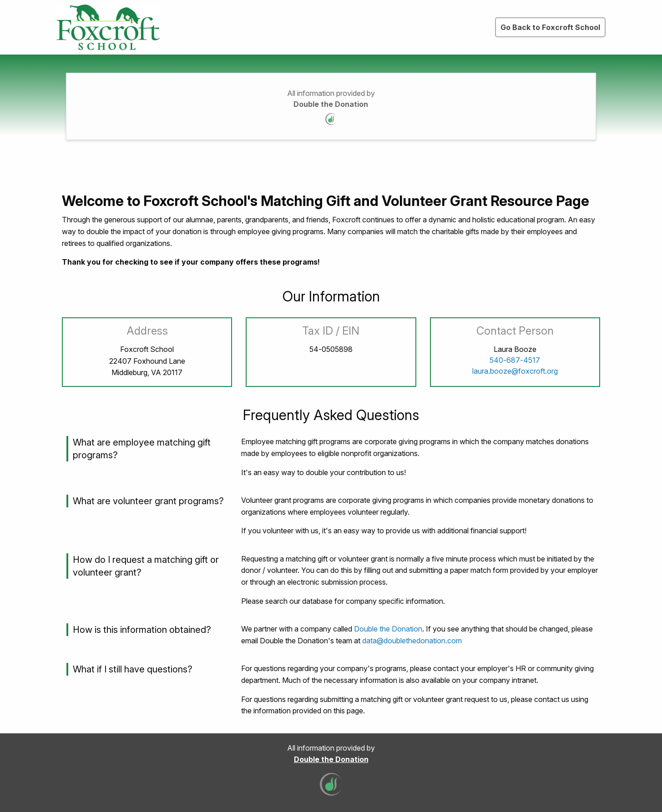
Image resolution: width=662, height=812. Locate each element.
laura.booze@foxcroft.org (515, 371)
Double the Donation (331, 104)
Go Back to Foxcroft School (550, 27)
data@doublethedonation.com (412, 641)
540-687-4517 (515, 360)
